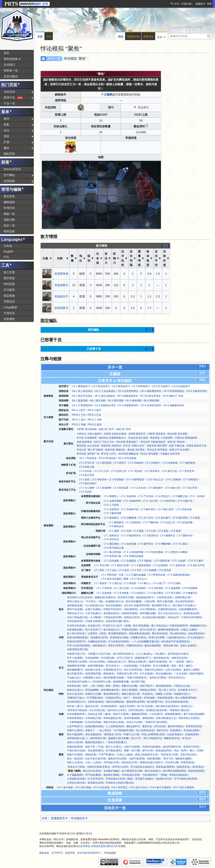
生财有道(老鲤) (96, 702)
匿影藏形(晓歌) (173, 714)
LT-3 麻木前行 (148, 509)
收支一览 (9, 225)
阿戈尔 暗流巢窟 (149, 454)
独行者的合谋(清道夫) (167, 706)
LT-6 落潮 (175, 531)
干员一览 (9, 103)
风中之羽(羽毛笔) (133, 670)
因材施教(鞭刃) (75, 670)
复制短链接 (11, 59)
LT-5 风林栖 (150, 570)
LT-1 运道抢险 (104, 593)
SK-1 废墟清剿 (80, 401)
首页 (6, 53)
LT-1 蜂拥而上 (111, 496)
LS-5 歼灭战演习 (161, 386)
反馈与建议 (11, 76)
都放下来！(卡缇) (95, 747)
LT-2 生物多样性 (132, 501)
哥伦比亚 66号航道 (157, 450)
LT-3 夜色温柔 (121, 488)
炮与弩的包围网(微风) (175, 771)
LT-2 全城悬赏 (128, 561)
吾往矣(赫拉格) (164, 674)
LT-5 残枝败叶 (155, 488)
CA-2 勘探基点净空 (105, 405)
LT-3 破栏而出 (146, 544)
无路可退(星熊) (137, 759)
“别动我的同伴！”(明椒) (155, 775)
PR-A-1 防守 (79, 410)
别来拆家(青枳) (75, 718)
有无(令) (187, 738)
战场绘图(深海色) (95, 726)
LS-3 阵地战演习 (121, 386)
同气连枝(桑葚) (93, 775)
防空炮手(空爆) (126, 597)
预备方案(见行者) (131, 694)
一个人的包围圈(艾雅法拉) (145, 642)
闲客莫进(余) (188, 762)
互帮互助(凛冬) (136, 710)
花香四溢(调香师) (165, 767)
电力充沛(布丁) (93, 630)
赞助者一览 (11, 71)
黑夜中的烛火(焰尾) (114, 722)
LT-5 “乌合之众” (155, 480)
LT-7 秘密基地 (187, 463)
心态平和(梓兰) (75, 726)
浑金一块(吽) (181, 751)
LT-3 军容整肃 (116, 480)
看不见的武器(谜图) (194, 714)
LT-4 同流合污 (163, 496)
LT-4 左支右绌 (138, 488)
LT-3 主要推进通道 (141, 565)
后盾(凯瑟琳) (192, 734)
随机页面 (9, 154)
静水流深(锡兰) (153, 771)
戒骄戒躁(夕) (99, 646)
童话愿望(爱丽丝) (117, 633)
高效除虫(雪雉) (148, 690)
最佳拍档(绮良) (111, 694)
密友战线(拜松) (164, 751)
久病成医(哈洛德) (76, 779)
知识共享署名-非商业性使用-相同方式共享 (98, 846)
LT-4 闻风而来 (162, 561)
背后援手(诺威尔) (144, 779)
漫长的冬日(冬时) (117, 710)
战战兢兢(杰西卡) (145, 597)
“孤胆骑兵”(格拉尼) (179, 710)
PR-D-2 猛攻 (95, 425)
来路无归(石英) (179, 658)
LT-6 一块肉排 (197, 496)
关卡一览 (54, 59)
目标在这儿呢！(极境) (99, 714)
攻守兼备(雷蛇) (114, 751)
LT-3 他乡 (124, 570)
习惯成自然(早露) (113, 617)
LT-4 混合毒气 (163, 518)
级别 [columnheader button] (89, 258)
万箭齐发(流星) (165, 597)
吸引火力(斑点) (114, 747)
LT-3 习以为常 (151, 501)
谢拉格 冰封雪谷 (136, 450)
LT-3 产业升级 (146, 496)
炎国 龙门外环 (106, 429)
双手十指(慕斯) (75, 658)
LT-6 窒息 (195, 518)
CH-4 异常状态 (119, 787)
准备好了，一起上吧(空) (98, 730)
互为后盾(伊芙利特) (119, 642)
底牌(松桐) (148, 718)
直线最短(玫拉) (111, 613)
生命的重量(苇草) (76, 714)
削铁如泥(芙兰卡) (117, 662)
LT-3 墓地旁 (130, 583)
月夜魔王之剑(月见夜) (99, 654)
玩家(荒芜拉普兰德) (77, 649)
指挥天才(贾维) (121, 714)
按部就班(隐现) (130, 613)
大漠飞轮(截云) (93, 613)
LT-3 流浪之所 (119, 471)
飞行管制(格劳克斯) (123, 730)
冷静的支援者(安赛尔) (99, 767)
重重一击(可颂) (132, 751)
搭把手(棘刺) (196, 674)
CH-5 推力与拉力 (139, 787)
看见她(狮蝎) (92, 690)
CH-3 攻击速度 (101, 787)
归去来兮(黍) (172, 762)
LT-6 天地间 (174, 583)
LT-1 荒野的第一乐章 (113, 575)
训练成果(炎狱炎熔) (139, 633)
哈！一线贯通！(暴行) (181, 662)
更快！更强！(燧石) (182, 666)
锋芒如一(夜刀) (75, 706)
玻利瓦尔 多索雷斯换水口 (112, 438)
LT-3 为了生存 (146, 518)
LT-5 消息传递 (184, 509)
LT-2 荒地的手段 (130, 509)
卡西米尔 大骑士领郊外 (89, 434)
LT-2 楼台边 (115, 583)
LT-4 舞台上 (145, 583)
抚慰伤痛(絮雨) (196, 771)
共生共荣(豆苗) (97, 710)
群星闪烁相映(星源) (77, 638)
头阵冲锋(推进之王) (166, 718)
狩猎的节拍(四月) (113, 609)
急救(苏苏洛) (183, 767)
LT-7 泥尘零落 (190, 488)
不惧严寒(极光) (107, 755)
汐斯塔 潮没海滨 (156, 434)
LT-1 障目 (99, 570)
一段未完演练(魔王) (116, 742)
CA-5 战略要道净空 (174, 405)
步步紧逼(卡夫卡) (187, 690)
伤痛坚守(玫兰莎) (76, 654)
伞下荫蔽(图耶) (75, 775)
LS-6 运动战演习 (181, 386)
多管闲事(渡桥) (132, 718)
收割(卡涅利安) (116, 646)
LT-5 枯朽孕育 (180, 518)
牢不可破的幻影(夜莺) (186, 779)
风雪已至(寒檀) (157, 638)
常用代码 (9, 208)
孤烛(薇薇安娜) (121, 682)
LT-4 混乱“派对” (166, 509)
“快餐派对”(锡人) (76, 698)
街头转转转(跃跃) (185, 601)
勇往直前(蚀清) (160, 633)
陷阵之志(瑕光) (75, 762)
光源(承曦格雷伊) (188, 609)
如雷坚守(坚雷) (191, 747)
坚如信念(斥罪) (130, 762)
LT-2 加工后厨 (121, 588)
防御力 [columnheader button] (114, 258)
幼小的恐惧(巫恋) (145, 730)
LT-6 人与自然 (111, 505)
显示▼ (203, 373)
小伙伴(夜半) (156, 714)
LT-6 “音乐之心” (139, 579)
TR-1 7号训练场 (88, 458)
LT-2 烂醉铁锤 (128, 518)
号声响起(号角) (111, 762)
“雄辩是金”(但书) (112, 734)
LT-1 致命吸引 (111, 518)
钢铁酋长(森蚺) (183, 759)
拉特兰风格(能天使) (77, 617)
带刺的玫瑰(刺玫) (179, 775)
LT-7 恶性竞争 (187, 471)
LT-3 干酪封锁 (151, 522)
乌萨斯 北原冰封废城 (115, 434)
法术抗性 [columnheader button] (123, 258)
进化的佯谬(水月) (76, 702)
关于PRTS (57, 853)
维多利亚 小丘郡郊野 (161, 438)
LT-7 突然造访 (191, 480)
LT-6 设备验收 (170, 463)
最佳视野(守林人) (161, 605)
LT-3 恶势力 (120, 463)
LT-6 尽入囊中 (196, 561)
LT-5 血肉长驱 (178, 565)
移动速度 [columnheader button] (148, 258)
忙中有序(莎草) (96, 779)
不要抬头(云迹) (182, 686)
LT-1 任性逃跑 (111, 561)
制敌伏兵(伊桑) (130, 686)
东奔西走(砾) (74, 686)
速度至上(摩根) (191, 670)
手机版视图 (110, 853)
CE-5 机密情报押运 (174, 391)
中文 (6, 257)
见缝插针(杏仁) (182, 694)
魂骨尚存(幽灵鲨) (158, 662)
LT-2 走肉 (126, 531)
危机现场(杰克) (161, 658)
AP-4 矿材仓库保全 (151, 396)
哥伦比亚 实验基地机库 (153, 442)
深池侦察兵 (61, 285)
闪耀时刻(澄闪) (135, 646)
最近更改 (9, 196)
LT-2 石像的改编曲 (136, 575)
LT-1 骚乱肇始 (111, 544)
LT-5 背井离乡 (152, 471)
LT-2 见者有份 (128, 496)
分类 (44, 818)
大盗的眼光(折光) (176, 638)
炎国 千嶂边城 (176, 446)
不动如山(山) (74, 678)
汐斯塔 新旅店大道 (196, 446)
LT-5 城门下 (160, 583)
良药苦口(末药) (120, 767)
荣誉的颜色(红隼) (113, 718)
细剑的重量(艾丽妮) (114, 678)
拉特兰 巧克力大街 (104, 442)
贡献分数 (9, 220)
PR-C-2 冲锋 (95, 420)
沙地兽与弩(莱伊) (95, 621)
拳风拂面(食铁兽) (110, 690)
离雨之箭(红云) (75, 601)
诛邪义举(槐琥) (130, 690)
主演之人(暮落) (125, 755)
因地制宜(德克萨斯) (157, 710)
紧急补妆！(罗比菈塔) (154, 726)
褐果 (109, 94)
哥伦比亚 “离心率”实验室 (90, 450)
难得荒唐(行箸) (98, 738)
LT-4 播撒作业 (168, 536)
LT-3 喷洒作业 (151, 536)
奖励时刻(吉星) (191, 613)
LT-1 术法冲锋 (102, 565)
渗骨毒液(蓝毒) (75, 605)
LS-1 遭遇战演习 (81, 386)
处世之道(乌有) (75, 694)
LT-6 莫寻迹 (165, 570)
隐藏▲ (203, 366)
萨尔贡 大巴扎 (109, 454)
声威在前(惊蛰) (130, 630)
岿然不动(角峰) (132, 747)
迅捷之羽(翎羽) (127, 706)
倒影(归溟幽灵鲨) (115, 702)
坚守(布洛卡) (113, 666)
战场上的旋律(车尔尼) (147, 755)
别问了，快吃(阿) (133, 698)
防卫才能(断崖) (161, 666)
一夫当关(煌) (181, 674)
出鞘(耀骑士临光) (92, 678)
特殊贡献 (9, 231)
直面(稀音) (176, 730)
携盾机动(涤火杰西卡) (151, 762)
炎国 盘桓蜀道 (84, 442)
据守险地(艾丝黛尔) (178, 654)
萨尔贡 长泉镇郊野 (87, 438)
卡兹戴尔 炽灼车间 (170, 454)
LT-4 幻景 (151, 531)
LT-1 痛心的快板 (113, 552)
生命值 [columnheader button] (98, 258)
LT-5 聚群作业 (185, 536)
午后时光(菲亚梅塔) (191, 617)
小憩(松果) (149, 601)
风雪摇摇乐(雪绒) (119, 638)
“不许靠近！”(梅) (94, 601)
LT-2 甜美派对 (133, 522)
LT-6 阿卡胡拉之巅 (114, 548)
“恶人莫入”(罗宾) (167, 690)
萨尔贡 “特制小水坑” (134, 446)
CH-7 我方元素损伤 (184, 787)
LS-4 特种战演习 (141, 386)
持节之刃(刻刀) (125, 658)
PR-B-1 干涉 (79, 415)
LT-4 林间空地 (168, 501)
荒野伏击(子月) (75, 613)
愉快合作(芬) (92, 706)
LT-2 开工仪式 (101, 471)
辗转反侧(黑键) (153, 646)
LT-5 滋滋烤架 (173, 588)
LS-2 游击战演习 (101, 386)
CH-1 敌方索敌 (65, 787)
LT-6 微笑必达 (116, 526)
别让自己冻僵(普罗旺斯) (137, 605)
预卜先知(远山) (159, 626)
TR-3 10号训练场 (127, 458)
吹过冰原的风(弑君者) (177, 702)
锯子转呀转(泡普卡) (123, 654)
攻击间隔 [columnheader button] (131, 258)
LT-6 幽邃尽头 (190, 593)
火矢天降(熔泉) (148, 609)
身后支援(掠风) (93, 734)
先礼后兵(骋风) (97, 662)
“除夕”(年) (168, 759)
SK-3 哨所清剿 (116, 401)
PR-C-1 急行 (79, 420)
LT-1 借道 (84, 480)
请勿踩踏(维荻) (164, 686)
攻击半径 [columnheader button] (156, 258)
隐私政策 (44, 853)
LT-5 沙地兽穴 (153, 463)
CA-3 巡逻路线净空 (128, 405)
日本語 (8, 246)
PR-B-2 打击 (94, 415)
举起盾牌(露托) (96, 751)
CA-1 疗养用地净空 (82, 405)
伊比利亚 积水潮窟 (177, 434)
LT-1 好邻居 (85, 471)
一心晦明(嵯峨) (75, 722)
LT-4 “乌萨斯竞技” (135, 480)
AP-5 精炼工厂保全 (173, 396)
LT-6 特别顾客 (190, 588)
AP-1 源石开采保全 (82, 396)
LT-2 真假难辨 (104, 488)
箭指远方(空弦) (132, 617)
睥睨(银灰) (109, 674)
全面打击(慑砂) (93, 609)
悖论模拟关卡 (79, 818)
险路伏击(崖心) (75, 690)
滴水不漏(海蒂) (75, 734)
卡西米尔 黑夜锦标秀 (186, 438)
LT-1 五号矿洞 (87, 463)
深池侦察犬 (61, 308)
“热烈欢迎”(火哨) (169, 755)
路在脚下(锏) (138, 682)
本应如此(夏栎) (191, 730)
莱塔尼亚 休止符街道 (88, 446)
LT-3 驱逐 (138, 531)
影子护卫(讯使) (145, 706)
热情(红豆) (187, 706)
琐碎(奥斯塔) (131, 609)
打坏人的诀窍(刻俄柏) (79, 646)
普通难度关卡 (59, 818)
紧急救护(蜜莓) (111, 775)
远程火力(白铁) (75, 742)
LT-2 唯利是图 (104, 463)
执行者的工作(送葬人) (184, 605)
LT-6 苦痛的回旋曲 (133, 556)
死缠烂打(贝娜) (93, 694)
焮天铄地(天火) (111, 630)
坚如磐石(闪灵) (164, 779)
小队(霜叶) (160, 654)
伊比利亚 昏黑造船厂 (127, 442)
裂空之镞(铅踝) (165, 601)
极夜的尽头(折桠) (117, 759)
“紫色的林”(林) (171, 646)
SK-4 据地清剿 (134, 401)
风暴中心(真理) (75, 730)
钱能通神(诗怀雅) (76, 666)
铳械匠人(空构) (164, 694)
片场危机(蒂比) (113, 698)
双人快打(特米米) (76, 633)
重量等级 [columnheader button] (139, 258)
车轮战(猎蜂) (92, 658)
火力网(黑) (96, 617)
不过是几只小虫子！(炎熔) (117, 626)
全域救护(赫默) (112, 771)
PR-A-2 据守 (94, 410)
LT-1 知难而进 (111, 509)
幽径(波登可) (133, 726)
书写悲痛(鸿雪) (75, 621)
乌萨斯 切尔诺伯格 (87, 429)
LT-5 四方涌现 (173, 593)
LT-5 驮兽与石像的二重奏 (115, 579)
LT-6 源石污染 (169, 471)
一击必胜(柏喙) (130, 666)
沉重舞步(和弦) (139, 638)
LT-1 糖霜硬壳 (116, 522)
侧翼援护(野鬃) (139, 714)
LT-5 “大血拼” (179, 561)
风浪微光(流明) (96, 783)
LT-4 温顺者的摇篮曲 (178, 575)
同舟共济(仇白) (177, 678)
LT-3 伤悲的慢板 (154, 552)
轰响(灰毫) (91, 755)
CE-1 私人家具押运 (82, 391)
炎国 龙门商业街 (176, 442)
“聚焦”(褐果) (74, 771)
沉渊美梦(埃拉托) (167, 609)
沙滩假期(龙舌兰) (113, 670)
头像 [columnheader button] (45, 258)
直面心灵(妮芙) (188, 646)
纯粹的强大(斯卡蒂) (127, 674)
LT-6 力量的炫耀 (113, 513)
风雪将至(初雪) (194, 726)
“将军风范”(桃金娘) (77, 710)
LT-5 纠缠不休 (185, 501)
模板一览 (9, 214)
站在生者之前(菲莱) (96, 759)
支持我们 (9, 65)
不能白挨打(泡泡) (76, 751)
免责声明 (70, 853)
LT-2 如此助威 (128, 544)
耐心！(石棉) (196, 751)
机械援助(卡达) (198, 626)
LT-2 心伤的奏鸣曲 (133, 552)
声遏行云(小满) (131, 734)
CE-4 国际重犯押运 (151, 391)
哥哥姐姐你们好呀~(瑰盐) (119, 779)
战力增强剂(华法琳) (132, 771)
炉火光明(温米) (195, 638)
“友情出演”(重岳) (157, 678)
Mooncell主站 (12, 169)
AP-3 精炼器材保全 (128, 396)
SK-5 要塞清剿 (152, 401)
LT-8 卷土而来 (87, 475)
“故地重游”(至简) (99, 638)
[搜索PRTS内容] (190, 36)
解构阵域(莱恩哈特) (169, 630)
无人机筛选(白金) (95, 605)
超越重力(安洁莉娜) (119, 738)
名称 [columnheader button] (60, 258)
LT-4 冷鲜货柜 (156, 588)
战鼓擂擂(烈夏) (93, 674)
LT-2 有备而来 (99, 480)
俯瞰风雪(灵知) (172, 738)
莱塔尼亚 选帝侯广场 (88, 454)
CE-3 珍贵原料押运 (128, 391)
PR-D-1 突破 (79, 425)
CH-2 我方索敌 (83, 787)
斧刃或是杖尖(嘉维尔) (142, 767)
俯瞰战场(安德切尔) (105, 597)
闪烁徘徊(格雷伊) (179, 626)
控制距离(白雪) (183, 597)
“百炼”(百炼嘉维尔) (137, 678)
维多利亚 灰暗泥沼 (111, 446)
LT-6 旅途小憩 (172, 488)
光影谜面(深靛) (75, 630)
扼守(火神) (148, 751)
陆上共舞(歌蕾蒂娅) (186, 698)
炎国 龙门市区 (124, 429)
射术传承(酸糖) (134, 601)
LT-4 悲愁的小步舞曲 (176, 552)
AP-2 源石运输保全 (105, 396)
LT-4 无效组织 (136, 463)
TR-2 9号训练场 (107, 458)
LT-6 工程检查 (173, 480)
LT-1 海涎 (114, 531)
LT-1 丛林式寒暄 (113, 501)
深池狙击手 (61, 296)
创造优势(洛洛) (196, 633)
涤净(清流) (198, 767)
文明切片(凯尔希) (76, 783)
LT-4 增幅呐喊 (163, 544)
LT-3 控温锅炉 (138, 588)
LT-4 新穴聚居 (156, 593)
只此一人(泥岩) (93, 762)
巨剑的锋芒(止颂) (102, 682)
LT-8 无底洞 (85, 492)
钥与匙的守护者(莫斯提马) (176, 642)
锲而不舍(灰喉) (75, 609)
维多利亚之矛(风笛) (189, 718)
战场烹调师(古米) (172, 747)
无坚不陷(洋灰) (188, 755)
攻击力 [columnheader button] (106, 258)
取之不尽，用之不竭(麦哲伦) (147, 738)
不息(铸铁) (145, 666)
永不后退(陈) (147, 674)
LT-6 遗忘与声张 (196, 565)
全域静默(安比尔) (114, 601)
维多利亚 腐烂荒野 (157, 446)
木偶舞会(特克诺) (97, 642)
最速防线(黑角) (75, 747)
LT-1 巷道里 (100, 583)
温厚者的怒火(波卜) (77, 738)
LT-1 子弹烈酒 (104, 588)
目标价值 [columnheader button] (165, 258)
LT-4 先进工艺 (168, 522)
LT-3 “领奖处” (145, 561)
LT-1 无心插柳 (87, 488)
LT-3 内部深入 (138, 593)
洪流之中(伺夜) (135, 722)
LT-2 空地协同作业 (131, 536)
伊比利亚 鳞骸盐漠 (128, 454)
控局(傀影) (149, 698)
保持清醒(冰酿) (148, 613)
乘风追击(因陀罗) (137, 662)
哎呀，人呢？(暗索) (93, 686)
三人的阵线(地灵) (115, 726)
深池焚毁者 (61, 274)
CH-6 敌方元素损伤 (161, 787)
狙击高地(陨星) (114, 605)
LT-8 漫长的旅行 (88, 483)
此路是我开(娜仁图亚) (117, 621)
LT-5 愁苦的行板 (113, 556)
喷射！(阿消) (113, 686)
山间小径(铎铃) (173, 670)
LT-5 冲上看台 (180, 544)
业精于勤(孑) (147, 686)
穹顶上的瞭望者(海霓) (153, 734)
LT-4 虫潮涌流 (160, 565)
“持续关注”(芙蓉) (76, 767)
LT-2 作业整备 (121, 593)
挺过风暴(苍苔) (75, 674)
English (8, 251)
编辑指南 (9, 202)
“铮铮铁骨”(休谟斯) (77, 662)
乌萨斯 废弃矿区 (137, 434)
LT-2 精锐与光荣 (120, 565)
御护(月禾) (162, 730)
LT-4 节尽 (136, 570)
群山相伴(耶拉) (178, 633)
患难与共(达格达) (154, 670)
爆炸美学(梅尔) (176, 726)
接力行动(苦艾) (148, 630)
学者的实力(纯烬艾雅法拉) (120, 783)
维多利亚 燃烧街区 (115, 450)
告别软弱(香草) (109, 706)
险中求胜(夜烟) (141, 626)
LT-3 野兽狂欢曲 (157, 575)
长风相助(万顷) (93, 718)
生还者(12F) (94, 626)
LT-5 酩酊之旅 (180, 496)
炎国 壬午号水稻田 (179, 450)
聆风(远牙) (173, 617)
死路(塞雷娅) (154, 759)
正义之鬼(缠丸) (144, 654)
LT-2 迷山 (112, 570)
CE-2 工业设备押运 (105, 391)
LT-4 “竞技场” (135, 471)
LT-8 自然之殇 (87, 467)
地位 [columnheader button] (81, 258)
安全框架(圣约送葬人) (79, 682)
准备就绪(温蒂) (165, 698)
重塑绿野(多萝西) (136, 702)
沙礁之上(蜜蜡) (189, 630)
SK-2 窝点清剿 (98, 401)
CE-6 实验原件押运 (197, 391)
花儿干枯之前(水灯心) (170, 613)
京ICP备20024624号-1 (89, 853)
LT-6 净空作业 (111, 539)
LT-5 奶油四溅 (185, 522)
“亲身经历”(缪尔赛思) (156, 722)
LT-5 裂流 (163, 531)
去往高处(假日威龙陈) (154, 617)
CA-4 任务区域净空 (151, 405)
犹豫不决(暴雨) (75, 755)
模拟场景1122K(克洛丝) (80, 597)
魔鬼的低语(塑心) (95, 742)
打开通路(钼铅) (95, 698)
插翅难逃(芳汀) (143, 658)
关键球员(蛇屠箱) (151, 747)
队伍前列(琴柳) (93, 722)
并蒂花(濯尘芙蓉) (131, 775)
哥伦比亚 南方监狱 (138, 438)
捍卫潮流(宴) (108, 658)
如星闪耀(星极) (96, 666)
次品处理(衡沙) (175, 734)
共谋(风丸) (148, 694)
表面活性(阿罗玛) (76, 642)
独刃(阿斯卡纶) (155, 702)
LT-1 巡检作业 (111, 536)
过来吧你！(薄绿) (97, 633)
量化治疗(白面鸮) (92, 771)
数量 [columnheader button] (72, 258)
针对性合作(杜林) (76, 626)
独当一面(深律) (75, 759)
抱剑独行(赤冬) (93, 670)
